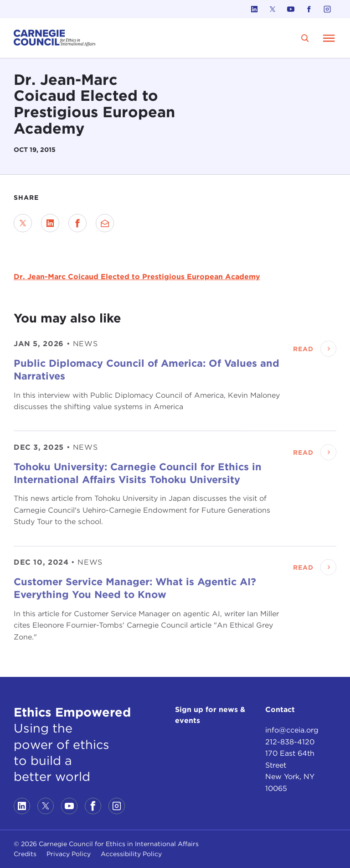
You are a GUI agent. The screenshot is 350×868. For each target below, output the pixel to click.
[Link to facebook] (309, 9)
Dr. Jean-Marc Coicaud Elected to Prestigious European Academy (137, 277)
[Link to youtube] (291, 9)
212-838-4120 (290, 742)
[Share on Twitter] (23, 223)
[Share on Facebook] (77, 223)
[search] (305, 38)
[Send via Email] (105, 223)
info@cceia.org (292, 730)
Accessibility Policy (131, 854)
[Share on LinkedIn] (50, 223)
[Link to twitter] (273, 9)
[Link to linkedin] (254, 9)
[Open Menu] (329, 38)
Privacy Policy (69, 854)
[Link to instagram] (327, 9)
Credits (25, 854)
